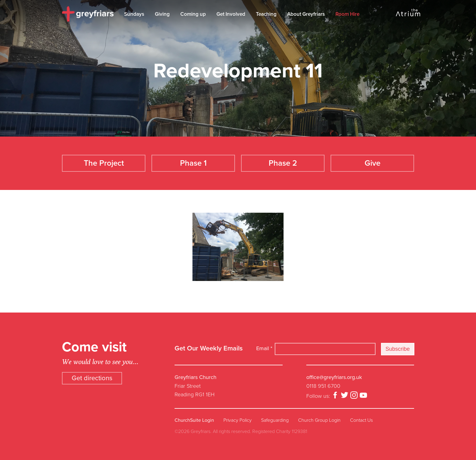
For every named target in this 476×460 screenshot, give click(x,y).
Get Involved (231, 14)
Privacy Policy (238, 420)
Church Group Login (319, 420)
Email (264, 348)
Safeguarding (275, 420)
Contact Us (361, 420)
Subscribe (398, 349)
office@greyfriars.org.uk (334, 377)
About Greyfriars (306, 14)
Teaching (266, 14)
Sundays (134, 14)
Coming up (193, 14)
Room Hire (347, 14)
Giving (162, 14)
